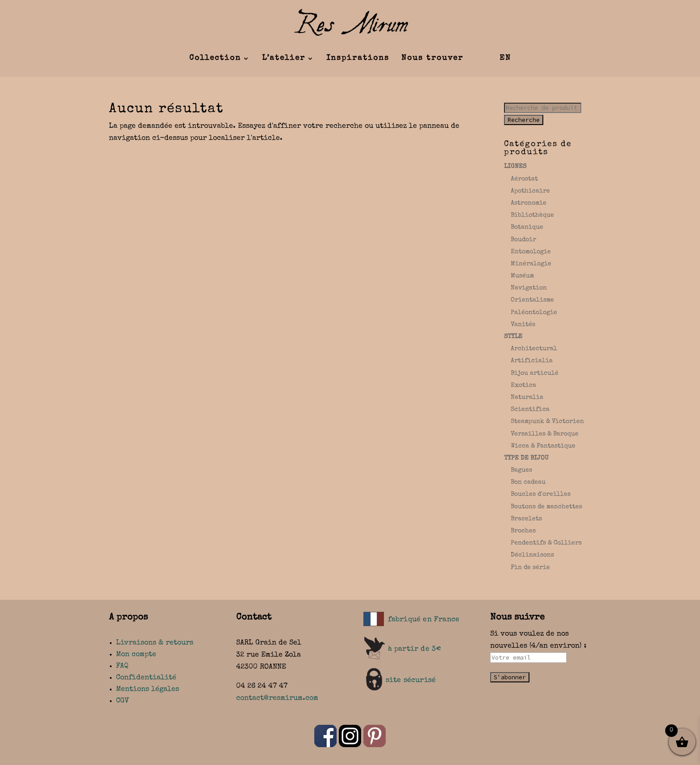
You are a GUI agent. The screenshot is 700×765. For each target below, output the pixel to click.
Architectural (534, 349)
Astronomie (529, 203)
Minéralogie (531, 264)
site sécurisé (411, 681)
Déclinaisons (532, 555)
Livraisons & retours (155, 643)
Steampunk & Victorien (547, 422)
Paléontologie (534, 313)
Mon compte (136, 655)
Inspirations (358, 59)
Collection (215, 59)
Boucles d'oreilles (541, 494)
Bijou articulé (535, 373)
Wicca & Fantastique (543, 446)
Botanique (527, 227)
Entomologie (531, 252)
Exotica (523, 385)
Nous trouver (432, 59)
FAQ (122, 666)
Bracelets (526, 519)
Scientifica (530, 410)
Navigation (529, 288)
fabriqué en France (424, 620)
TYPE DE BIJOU (526, 458)
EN (505, 59)
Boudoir (523, 240)
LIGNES (515, 167)
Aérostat (524, 179)
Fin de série (530, 568)
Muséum (522, 276)
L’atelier (284, 59)
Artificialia (532, 361)
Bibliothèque (532, 215)
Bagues (521, 470)
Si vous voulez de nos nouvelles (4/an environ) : (538, 646)
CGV (123, 701)
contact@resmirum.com (277, 698)
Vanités (523, 325)
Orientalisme (532, 300)
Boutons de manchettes (546, 507)
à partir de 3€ (415, 649)
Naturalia (527, 397)
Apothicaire (530, 191)
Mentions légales (148, 690)
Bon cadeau (528, 482)
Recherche (524, 120)
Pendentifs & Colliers (546, 543)
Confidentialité (146, 678)
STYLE (513, 337)
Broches (523, 531)
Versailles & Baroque (545, 434)
